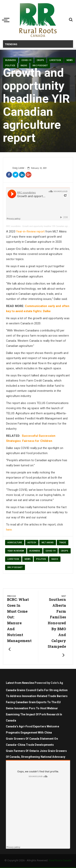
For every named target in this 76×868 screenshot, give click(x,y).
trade (63, 543)
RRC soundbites (13, 226)
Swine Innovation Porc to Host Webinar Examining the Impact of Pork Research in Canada (34, 714)
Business (11, 60)
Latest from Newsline (20, 683)
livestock (55, 60)
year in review (16, 551)
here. (9, 530)
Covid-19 (26, 60)
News (70, 60)
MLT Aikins (48, 543)
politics (10, 66)
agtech (32, 543)
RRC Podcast (40, 66)
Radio (24, 66)
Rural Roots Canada (60, 860)
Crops (40, 60)
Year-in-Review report (30, 231)
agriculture (15, 543)
